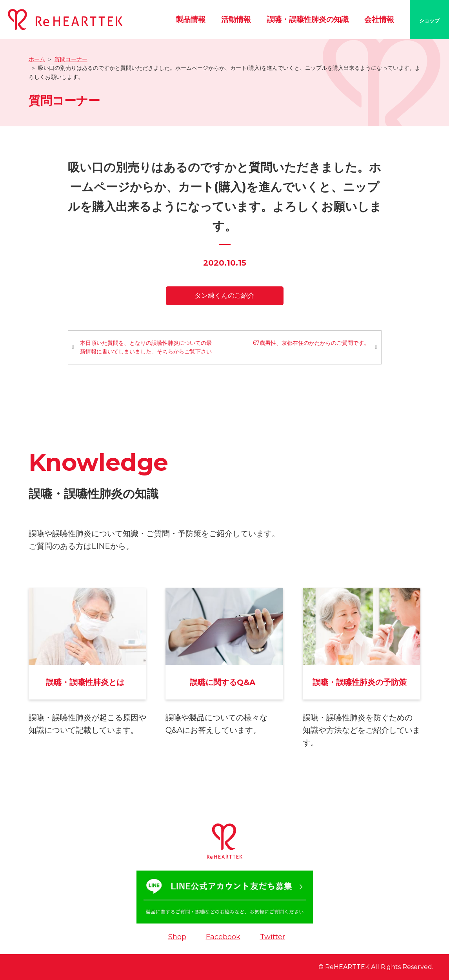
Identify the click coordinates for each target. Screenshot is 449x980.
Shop (177, 937)
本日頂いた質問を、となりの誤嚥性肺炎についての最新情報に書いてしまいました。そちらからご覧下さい (146, 347)
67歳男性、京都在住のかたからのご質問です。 (311, 343)
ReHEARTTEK (347, 967)
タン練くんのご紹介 (224, 295)
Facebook (223, 937)
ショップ (429, 20)
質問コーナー (71, 59)
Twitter (273, 937)
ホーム (37, 59)
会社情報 (379, 19)
